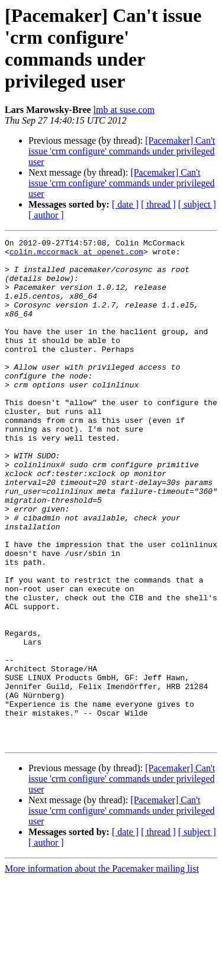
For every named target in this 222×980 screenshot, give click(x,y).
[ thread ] (158, 204)
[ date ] (125, 204)
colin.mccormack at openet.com (76, 255)
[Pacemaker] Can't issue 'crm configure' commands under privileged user (122, 151)
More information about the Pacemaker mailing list (102, 970)
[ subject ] (197, 204)
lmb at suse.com (124, 110)
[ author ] (46, 215)
